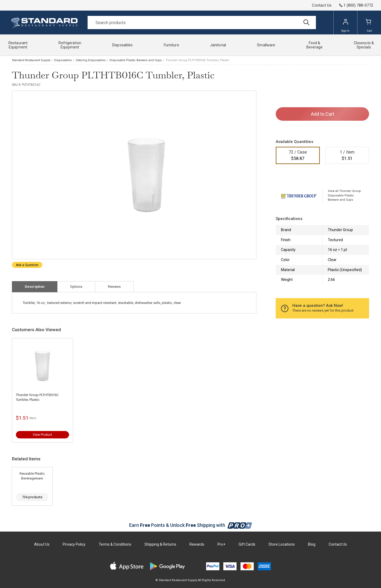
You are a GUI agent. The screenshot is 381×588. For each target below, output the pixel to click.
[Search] (202, 23)
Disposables (63, 60)
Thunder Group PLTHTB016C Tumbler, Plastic (37, 397)
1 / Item (347, 156)
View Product (42, 435)
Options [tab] (76, 287)
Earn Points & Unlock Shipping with (191, 525)
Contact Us (322, 5)
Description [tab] (35, 287)
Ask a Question (27, 265)
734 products (32, 497)
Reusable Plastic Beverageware (32, 476)
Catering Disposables (91, 60)
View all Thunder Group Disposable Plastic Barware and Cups (344, 195)
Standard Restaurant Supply (31, 60)
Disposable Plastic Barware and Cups (136, 60)
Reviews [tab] (114, 287)
